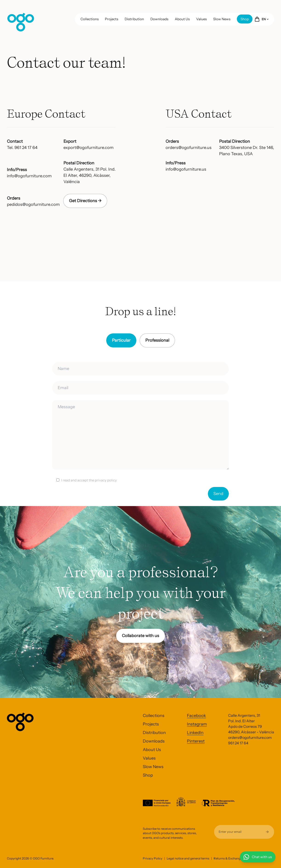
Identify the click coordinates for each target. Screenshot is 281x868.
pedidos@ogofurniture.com (33, 204)
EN (265, 19)
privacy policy (106, 480)
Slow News (222, 19)
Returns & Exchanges (229, 858)
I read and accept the (89, 480)
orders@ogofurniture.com (250, 737)
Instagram (197, 724)
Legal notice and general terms (188, 858)
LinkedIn (195, 733)
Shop (245, 19)
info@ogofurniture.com (29, 176)
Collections (90, 19)
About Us (182, 19)
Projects (112, 19)
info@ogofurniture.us (186, 169)
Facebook (196, 716)
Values (201, 19)
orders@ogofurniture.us (189, 148)
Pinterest (196, 741)
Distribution (134, 19)
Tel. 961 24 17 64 (22, 148)
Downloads (159, 19)
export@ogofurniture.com (89, 148)
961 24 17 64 (238, 743)
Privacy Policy (153, 858)
